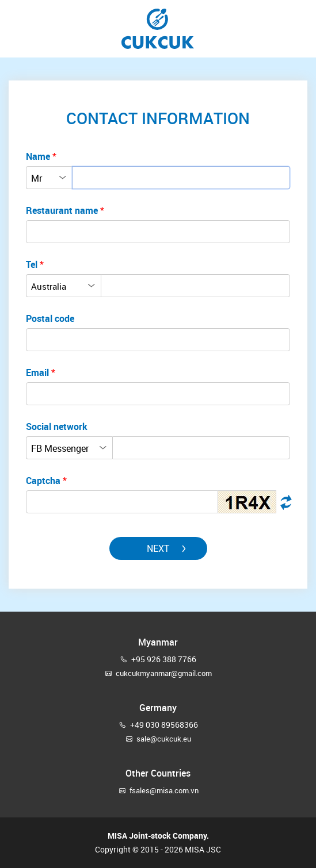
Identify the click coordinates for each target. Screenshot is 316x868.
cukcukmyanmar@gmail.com (164, 673)
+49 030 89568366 (164, 725)
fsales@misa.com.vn (164, 790)
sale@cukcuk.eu (164, 739)
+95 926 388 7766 (164, 659)
